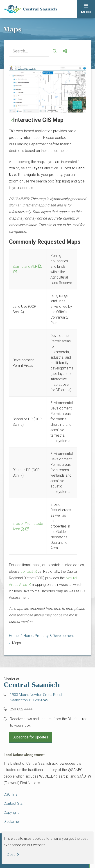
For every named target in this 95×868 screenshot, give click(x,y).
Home (14, 636)
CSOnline (11, 794)
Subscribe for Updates (30, 737)
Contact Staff (14, 803)
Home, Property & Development (49, 636)
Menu (86, 12)
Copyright (11, 812)
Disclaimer (12, 822)
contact (27, 571)
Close (11, 855)
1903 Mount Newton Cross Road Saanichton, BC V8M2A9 (36, 697)
